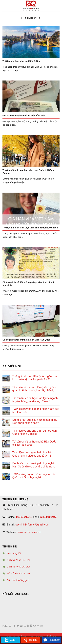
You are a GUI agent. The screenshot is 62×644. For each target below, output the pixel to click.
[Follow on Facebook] (14, 626)
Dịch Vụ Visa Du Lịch (19, 567)
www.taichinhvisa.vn (29, 532)
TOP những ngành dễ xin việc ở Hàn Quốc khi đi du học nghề (34, 476)
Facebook (52, 640)
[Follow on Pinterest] (28, 626)
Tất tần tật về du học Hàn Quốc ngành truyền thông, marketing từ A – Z (35, 400)
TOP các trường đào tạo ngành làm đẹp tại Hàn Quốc (36, 410)
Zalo (10, 640)
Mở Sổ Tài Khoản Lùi (18, 573)
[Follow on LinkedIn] (31, 626)
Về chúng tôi (14, 553)
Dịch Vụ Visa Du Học (18, 560)
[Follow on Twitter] (18, 626)
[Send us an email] (21, 626)
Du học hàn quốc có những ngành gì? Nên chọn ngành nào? (35, 421)
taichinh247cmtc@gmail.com (32, 525)
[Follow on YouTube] (34, 626)
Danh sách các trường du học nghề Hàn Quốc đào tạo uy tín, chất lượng (34, 465)
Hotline (31, 640)
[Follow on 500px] (41, 626)
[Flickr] (38, 626)
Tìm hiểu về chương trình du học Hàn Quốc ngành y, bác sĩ (35, 432)
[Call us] (25, 626)
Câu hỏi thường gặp (18, 580)
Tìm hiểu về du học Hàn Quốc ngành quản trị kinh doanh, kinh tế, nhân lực (34, 389)
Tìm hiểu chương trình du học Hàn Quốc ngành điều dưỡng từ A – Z (33, 454)
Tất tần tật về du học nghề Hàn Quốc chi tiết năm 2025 (34, 443)
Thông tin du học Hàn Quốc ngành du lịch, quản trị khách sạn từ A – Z (35, 378)
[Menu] (4, 6)
